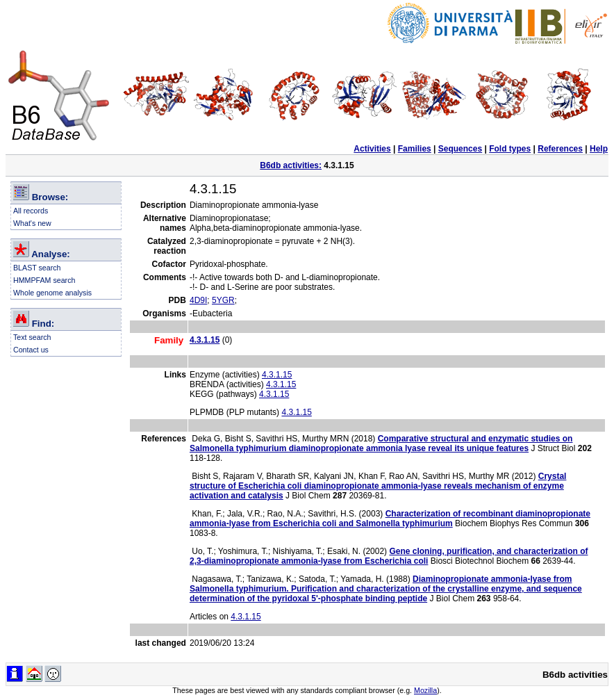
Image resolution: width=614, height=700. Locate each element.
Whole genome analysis (52, 293)
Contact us (31, 350)
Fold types (510, 149)
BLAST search (37, 268)
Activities (372, 149)
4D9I (198, 300)
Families (415, 149)
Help (599, 149)
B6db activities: (291, 165)
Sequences (460, 149)
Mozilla (425, 690)
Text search (32, 337)
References (560, 149)
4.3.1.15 (277, 375)
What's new (32, 223)
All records (31, 211)
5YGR (223, 300)
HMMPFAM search (44, 280)
